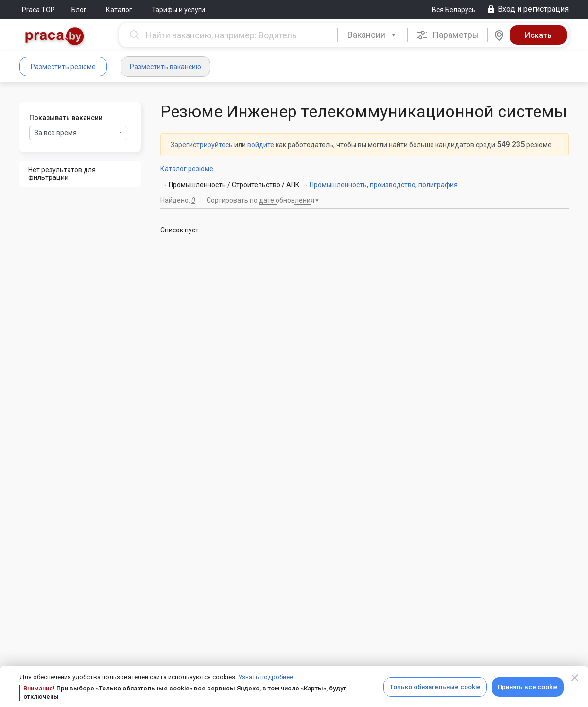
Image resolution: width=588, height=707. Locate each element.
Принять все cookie (528, 687)
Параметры (448, 35)
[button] (372, 35)
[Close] (575, 678)
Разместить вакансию (165, 67)
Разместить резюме (63, 67)
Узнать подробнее (266, 677)
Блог (79, 10)
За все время (78, 133)
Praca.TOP (38, 10)
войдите (261, 145)
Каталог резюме (187, 169)
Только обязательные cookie (435, 687)
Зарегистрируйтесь (202, 145)
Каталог (119, 10)
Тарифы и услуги (178, 10)
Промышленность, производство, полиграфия (384, 185)
